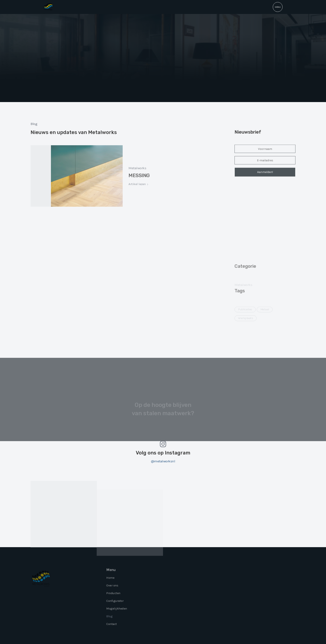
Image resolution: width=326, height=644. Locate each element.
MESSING (139, 185)
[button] (278, 7)
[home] (48, 7)
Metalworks (137, 177)
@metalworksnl (163, 461)
